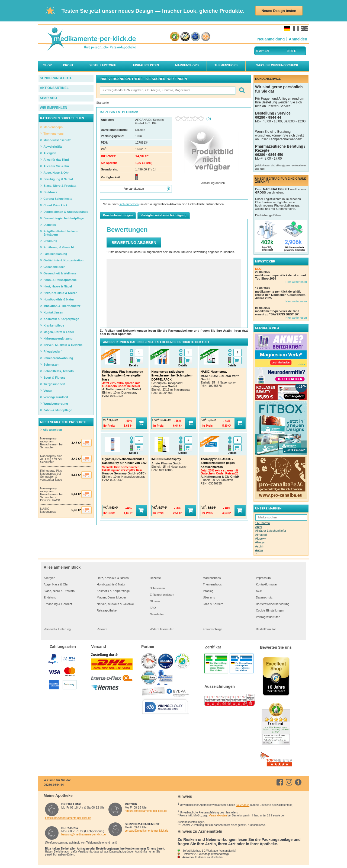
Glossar (155, 601)
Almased (261, 535)
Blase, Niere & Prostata (59, 591)
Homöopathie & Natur (111, 584)
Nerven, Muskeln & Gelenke (115, 604)
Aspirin (260, 546)
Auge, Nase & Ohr (56, 584)
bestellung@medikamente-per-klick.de (68, 818)
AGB (259, 591)
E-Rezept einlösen (162, 595)
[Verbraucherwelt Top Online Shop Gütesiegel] (206, 37)
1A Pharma (262, 523)
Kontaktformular (266, 584)
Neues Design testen (279, 11)
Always (260, 542)
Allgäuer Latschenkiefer (271, 531)
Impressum (263, 578)
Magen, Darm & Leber (111, 597)
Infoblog (208, 591)
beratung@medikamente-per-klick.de (83, 834)
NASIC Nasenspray (48, 510)
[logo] (91, 39)
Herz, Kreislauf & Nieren (113, 578)
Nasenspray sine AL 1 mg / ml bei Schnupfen (51, 459)
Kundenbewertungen (118, 215)
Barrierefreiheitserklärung (273, 604)
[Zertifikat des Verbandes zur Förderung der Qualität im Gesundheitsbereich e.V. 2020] (195, 37)
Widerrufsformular (161, 629)
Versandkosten (218, 815)
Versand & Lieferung (57, 629)
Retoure (102, 629)
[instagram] (290, 782)
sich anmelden (129, 204)
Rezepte (155, 578)
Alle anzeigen (51, 430)
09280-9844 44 (54, 785)
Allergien (49, 578)
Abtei (258, 527)
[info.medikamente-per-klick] (299, 782)
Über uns (209, 597)
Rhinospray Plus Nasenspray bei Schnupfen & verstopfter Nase (51, 475)
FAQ (153, 608)
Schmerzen (157, 588)
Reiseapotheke (107, 610)
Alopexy (260, 538)
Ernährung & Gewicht (58, 604)
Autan (259, 550)
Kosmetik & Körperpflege (113, 591)
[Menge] (139, 353)
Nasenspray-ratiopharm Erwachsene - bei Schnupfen (52, 443)
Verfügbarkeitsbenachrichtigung (164, 215)
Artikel (264, 51)
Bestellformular (266, 629)
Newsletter (157, 614)
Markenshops (212, 578)
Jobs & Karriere (213, 604)
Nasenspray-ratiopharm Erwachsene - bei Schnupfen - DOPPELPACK (52, 494)
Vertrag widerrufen (268, 617)
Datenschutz (264, 597)
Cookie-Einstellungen (270, 610)
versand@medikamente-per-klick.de (146, 831)
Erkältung (50, 597)
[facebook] (281, 782)
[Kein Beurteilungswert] (191, 119)
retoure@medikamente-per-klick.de (146, 811)
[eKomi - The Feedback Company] (175, 37)
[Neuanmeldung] (271, 39)
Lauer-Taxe (243, 805)
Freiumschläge (213, 629)
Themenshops (212, 584)
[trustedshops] (185, 37)
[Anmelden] (298, 39)
